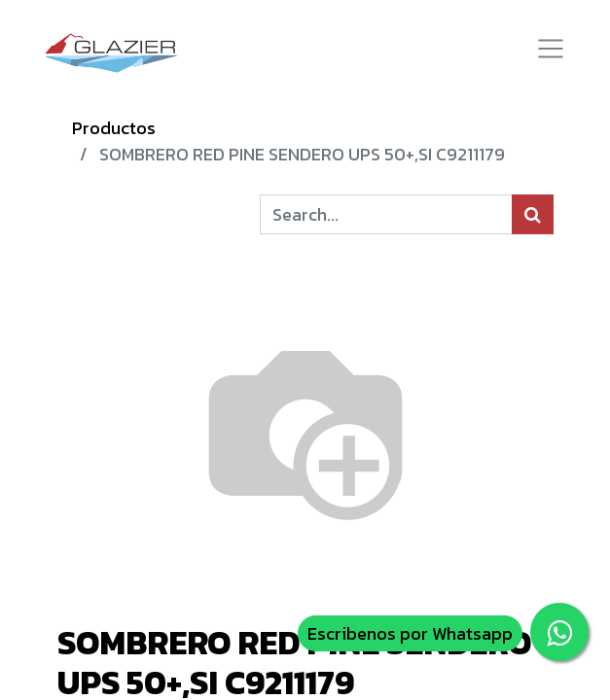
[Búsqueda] (533, 214)
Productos (114, 128)
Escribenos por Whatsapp (410, 633)
